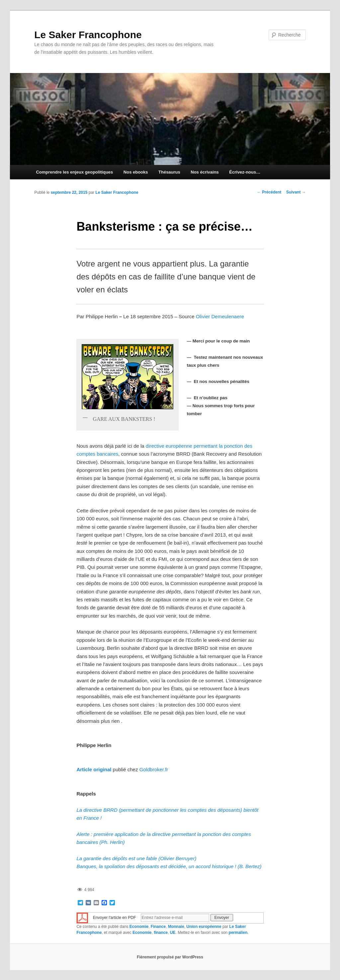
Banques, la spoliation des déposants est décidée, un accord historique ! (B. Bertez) (169, 866)
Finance (158, 927)
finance (161, 933)
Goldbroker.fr (154, 769)
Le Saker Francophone (88, 35)
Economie (139, 927)
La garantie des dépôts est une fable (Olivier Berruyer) (136, 858)
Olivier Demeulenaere (220, 316)
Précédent (269, 192)
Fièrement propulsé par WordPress (170, 957)
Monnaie (176, 927)
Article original (94, 769)
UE (173, 933)
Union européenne (204, 927)
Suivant (296, 192)
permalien (238, 933)
